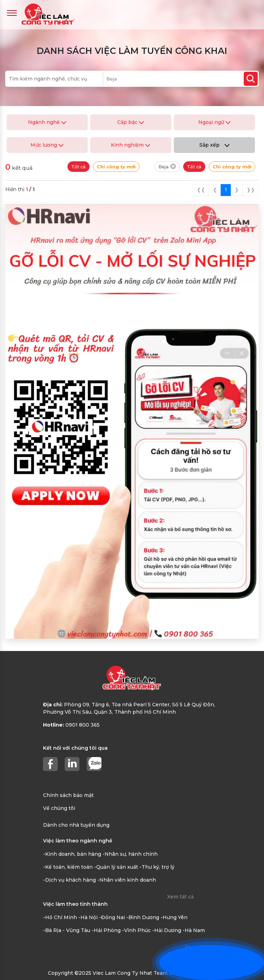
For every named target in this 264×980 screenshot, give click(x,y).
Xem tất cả (180, 897)
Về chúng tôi (59, 808)
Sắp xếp (215, 145)
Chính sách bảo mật (68, 795)
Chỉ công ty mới (116, 167)
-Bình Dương (143, 917)
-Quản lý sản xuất (116, 867)
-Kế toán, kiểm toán (68, 867)
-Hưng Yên (174, 917)
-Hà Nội (88, 917)
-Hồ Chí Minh (60, 917)
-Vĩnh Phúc (136, 930)
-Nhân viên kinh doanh (127, 880)
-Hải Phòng (106, 930)
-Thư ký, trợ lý (157, 867)
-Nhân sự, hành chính (130, 854)
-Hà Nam (194, 930)
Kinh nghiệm (131, 145)
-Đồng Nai (112, 917)
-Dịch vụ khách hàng (69, 880)
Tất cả (79, 167)
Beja (167, 166)
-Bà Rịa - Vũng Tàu (67, 930)
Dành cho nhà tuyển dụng (76, 825)
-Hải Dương (167, 930)
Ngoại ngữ (215, 122)
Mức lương (47, 145)
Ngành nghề (47, 122)
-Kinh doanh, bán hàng (72, 854)
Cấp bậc (131, 122)
